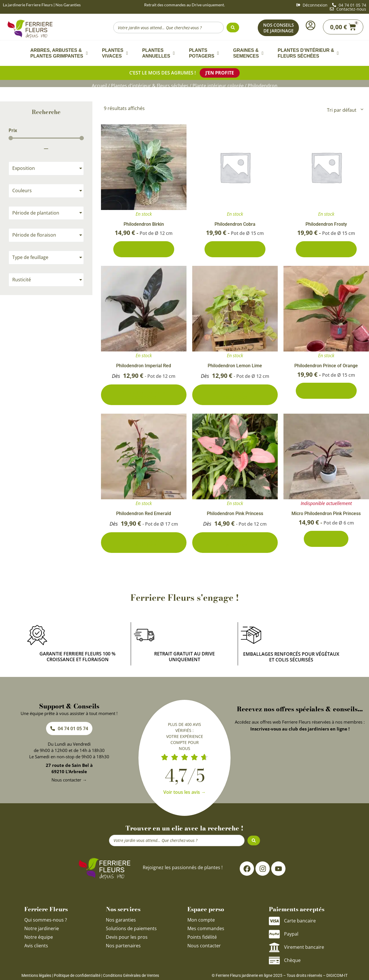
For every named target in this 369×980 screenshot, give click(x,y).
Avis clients (36, 946)
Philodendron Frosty (326, 224)
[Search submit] (233, 28)
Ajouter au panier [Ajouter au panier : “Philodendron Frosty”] (326, 249)
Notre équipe (39, 937)
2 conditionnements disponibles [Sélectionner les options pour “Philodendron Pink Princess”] (235, 543)
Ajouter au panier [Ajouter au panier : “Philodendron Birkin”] (144, 249)
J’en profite (220, 73)
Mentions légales (36, 975)
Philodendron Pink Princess (235, 513)
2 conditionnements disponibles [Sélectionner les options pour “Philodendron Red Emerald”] (144, 543)
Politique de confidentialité (77, 975)
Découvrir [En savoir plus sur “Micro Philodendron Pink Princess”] (326, 539)
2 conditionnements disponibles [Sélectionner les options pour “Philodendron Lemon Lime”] (235, 395)
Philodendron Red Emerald (144, 513)
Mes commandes (206, 928)
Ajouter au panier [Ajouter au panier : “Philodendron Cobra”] (235, 249)
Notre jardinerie (42, 928)
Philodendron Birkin (144, 224)
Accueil (99, 86)
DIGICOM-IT (337, 975)
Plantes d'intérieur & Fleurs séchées (150, 86)
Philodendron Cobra (235, 224)
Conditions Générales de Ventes (131, 975)
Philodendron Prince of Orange (326, 366)
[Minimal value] (46, 138)
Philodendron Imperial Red (144, 366)
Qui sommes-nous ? (46, 920)
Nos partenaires (123, 946)
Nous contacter (204, 946)
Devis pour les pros (127, 937)
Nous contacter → (69, 780)
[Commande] (345, 110)
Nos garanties (121, 920)
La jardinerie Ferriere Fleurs (28, 5)
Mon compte (201, 920)
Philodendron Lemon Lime (235, 366)
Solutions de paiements (131, 928)
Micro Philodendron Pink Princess (326, 513)
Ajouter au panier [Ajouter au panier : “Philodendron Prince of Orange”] (326, 391)
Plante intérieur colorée (218, 86)
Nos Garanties (68, 5)
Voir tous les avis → (184, 792)
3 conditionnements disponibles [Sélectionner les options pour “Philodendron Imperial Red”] (144, 395)
